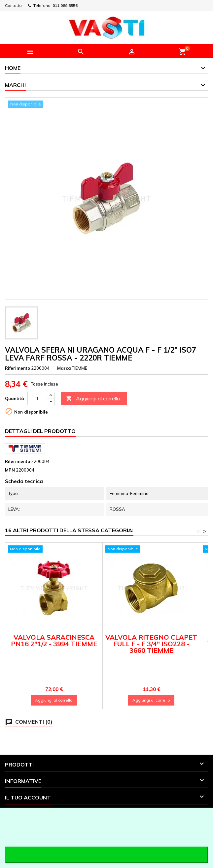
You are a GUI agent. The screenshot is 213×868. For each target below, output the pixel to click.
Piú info (13, 838)
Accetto (106, 855)
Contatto (13, 5)
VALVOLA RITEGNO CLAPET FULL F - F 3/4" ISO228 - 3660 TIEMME (151, 644)
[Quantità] (37, 398)
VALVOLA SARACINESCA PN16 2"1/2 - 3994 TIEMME (54, 640)
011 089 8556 (65, 5)
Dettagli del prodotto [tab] (40, 431)
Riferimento (18, 368)
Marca (64, 368)
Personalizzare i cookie (51, 838)
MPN (10, 470)
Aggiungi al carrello (93, 399)
